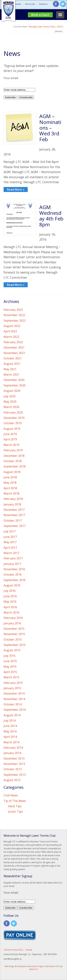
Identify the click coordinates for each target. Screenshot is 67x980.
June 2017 (10, 537)
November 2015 (14, 634)
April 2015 (10, 672)
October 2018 (13, 461)
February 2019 (13, 450)
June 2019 (10, 434)
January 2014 (12, 753)
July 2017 (10, 531)
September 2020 (15, 385)
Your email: (11, 78)
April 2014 (10, 737)
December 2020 (14, 380)
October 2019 (13, 423)
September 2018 (15, 466)
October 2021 (13, 358)
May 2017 (10, 542)
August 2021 (12, 364)
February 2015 (13, 683)
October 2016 (13, 575)
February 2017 (13, 558)
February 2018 (13, 499)
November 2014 (14, 699)
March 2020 (11, 407)
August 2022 (12, 326)
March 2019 (11, 445)
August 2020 (12, 391)
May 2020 (10, 402)
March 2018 (11, 493)
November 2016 (14, 569)
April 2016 (10, 607)
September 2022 (15, 321)
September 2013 (15, 775)
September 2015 (15, 645)
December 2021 (14, 347)
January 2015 (12, 688)
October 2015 (13, 640)
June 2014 (10, 726)
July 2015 (10, 656)
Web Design (10, 966)
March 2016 (11, 612)
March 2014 (11, 742)
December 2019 (14, 418)
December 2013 (14, 758)
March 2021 (11, 375)
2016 (59, 27)
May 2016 (10, 602)
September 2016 (15, 580)
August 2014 (12, 715)
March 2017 (11, 553)
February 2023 (13, 310)
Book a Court (40, 15)
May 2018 (10, 483)
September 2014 (15, 710)
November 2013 (14, 764)
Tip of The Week (15, 801)
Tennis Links (30, 4)
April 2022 (10, 331)
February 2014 (13, 748)
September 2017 (15, 526)
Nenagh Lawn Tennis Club (42, 27)
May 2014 (10, 731)
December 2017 (14, 510)
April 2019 (10, 439)
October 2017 (13, 521)
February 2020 (13, 412)
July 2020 (10, 396)
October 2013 (13, 769)
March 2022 (11, 337)
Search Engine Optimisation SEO (46, 966)
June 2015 (10, 661)
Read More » (16, 189)
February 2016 (13, 618)
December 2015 (14, 629)
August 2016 (12, 585)
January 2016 (12, 623)
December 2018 (14, 456)
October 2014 (13, 704)
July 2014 (10, 721)
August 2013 (12, 780)
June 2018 (10, 477)
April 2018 (10, 488)
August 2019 (12, 429)
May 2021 (10, 369)
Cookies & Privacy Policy (13, 950)
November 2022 (14, 315)
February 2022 (13, 342)
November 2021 (14, 353)
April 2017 (10, 548)
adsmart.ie (34, 969)
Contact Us (43, 4)
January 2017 (12, 564)
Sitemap (29, 950)
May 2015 (10, 667)
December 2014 (14, 693)
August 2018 (12, 472)
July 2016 (10, 591)
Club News (11, 795)
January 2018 (12, 504)
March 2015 (11, 677)
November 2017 (14, 515)
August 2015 (12, 650)
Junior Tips (15, 812)
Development (22, 966)
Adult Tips (15, 806)
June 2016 (10, 596)
